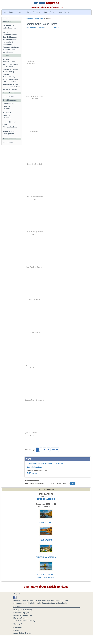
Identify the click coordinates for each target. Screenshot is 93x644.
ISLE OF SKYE (46, 540)
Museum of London (10, 69)
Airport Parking (8, 104)
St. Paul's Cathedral (10, 79)
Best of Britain (64, 12)
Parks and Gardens (10, 50)
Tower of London (9, 82)
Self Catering (32, 473)
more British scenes (45, 577)
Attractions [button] (9, 12)
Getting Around (8, 131)
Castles (5, 32)
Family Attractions (10, 35)
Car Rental (7, 113)
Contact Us (18, 628)
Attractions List (8, 25)
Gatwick (7, 106)
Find (27, 484)
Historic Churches (10, 37)
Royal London (8, 52)
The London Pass (10, 127)
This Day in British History (24, 621)
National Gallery (9, 77)
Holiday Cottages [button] (34, 12)
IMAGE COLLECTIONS (46, 499)
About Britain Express (22, 633)
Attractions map (10, 28)
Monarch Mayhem (21, 618)
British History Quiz (21, 613)
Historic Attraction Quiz (23, 615)
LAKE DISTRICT (46, 523)
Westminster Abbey (10, 84)
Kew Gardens (8, 67)
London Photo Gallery (11, 87)
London (6, 19)
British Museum (9, 62)
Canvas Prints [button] (50, 12)
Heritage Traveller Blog (23, 610)
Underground (9, 134)
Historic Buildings (9, 40)
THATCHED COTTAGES (46, 557)
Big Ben (6, 59)
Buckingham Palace (10, 64)
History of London (10, 89)
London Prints (8, 97)
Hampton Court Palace (35, 19)
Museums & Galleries (11, 47)
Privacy (16, 630)
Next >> (55, 450)
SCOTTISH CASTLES (46, 575)
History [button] (20, 12)
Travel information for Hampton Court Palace (42, 28)
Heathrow (7, 109)
